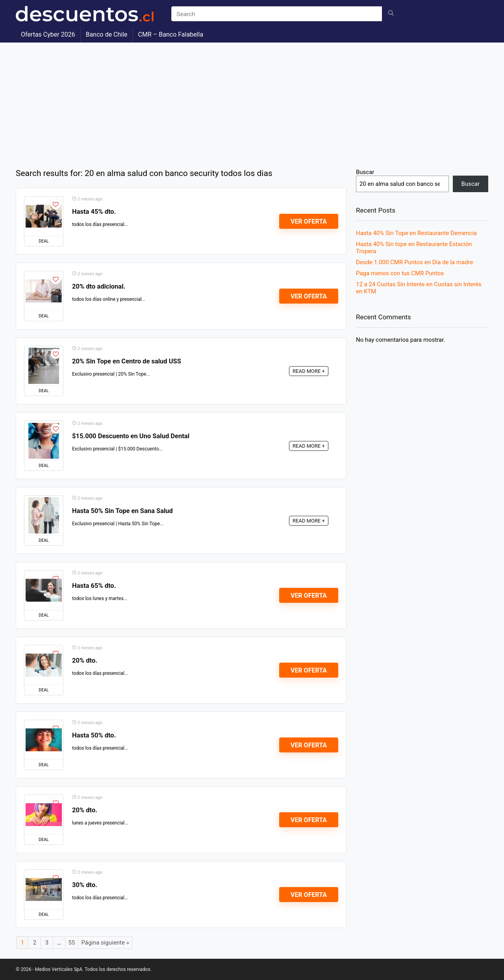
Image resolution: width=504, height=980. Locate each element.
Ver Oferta (309, 221)
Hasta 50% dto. (94, 735)
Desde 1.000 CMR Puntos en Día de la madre (414, 262)
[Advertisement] (252, 102)
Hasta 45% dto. (94, 212)
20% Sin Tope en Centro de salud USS (127, 361)
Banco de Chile (107, 34)
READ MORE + (309, 371)
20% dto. (85, 660)
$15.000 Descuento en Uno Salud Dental (131, 436)
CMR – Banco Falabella (171, 34)
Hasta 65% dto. (94, 586)
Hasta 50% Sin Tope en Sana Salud (122, 511)
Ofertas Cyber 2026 (48, 34)
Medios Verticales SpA (59, 969)
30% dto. (85, 885)
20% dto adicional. (99, 286)
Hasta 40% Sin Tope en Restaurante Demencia (416, 233)
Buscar (365, 172)
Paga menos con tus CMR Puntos (400, 273)
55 (72, 943)
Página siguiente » (105, 943)
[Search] (391, 14)
